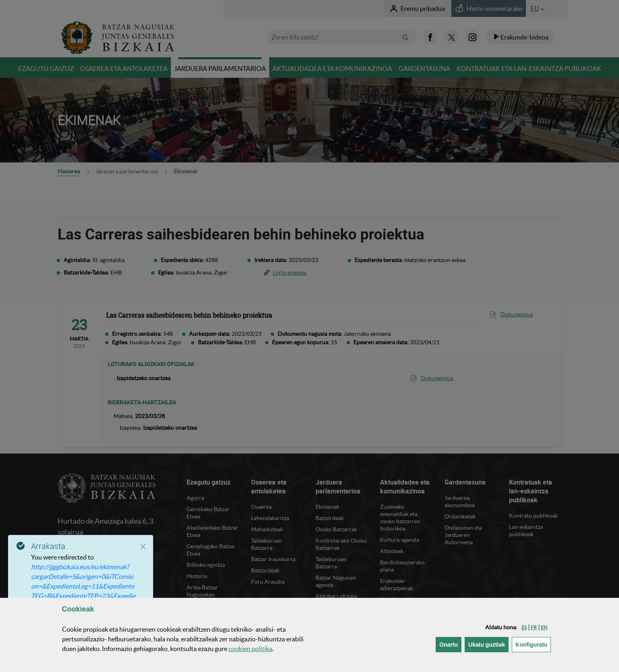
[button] (524, 627)
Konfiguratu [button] (533, 644)
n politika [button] (250, 649)
